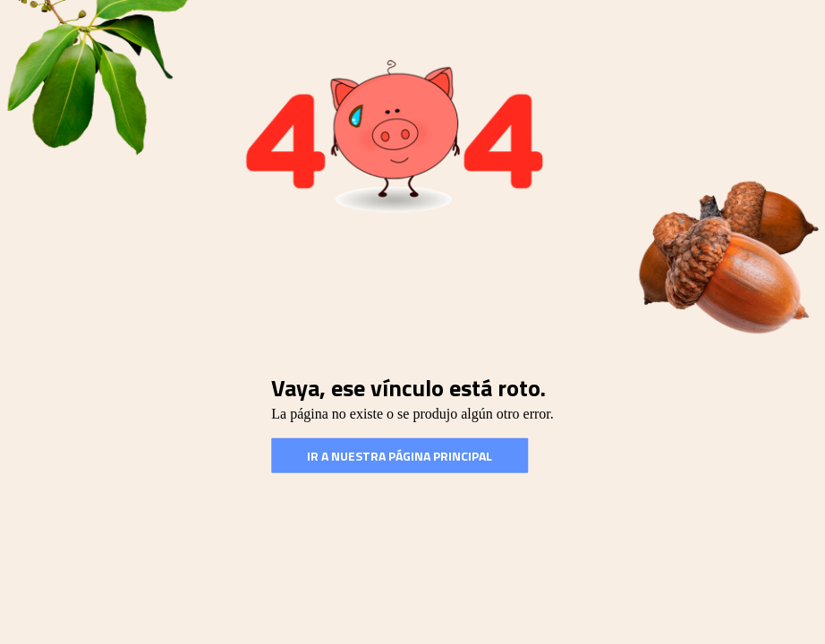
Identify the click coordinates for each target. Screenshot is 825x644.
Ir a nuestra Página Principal (400, 456)
